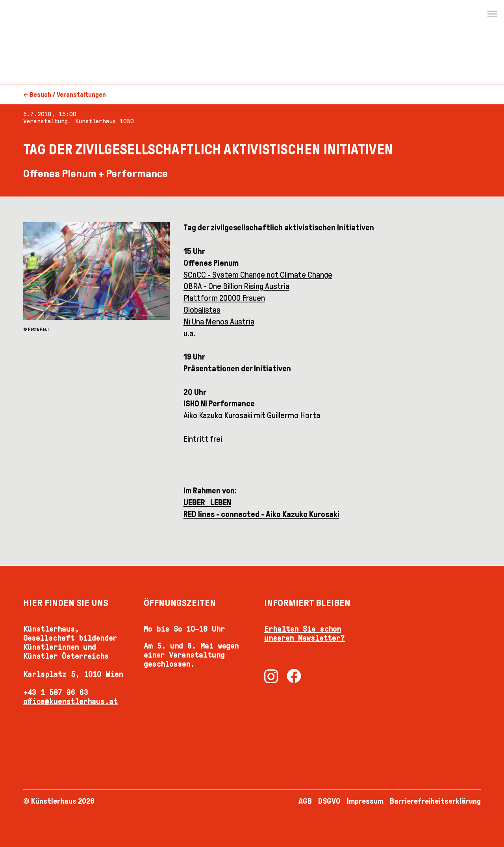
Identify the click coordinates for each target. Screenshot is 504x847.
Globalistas (202, 310)
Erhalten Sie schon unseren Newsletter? (305, 633)
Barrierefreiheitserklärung (435, 801)
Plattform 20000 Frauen (224, 298)
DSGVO (329, 801)
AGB (305, 801)
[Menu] (492, 14)
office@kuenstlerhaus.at (70, 701)
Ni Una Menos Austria (219, 322)
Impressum (365, 801)
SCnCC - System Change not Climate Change (258, 275)
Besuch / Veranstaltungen (68, 95)
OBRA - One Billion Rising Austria (236, 286)
